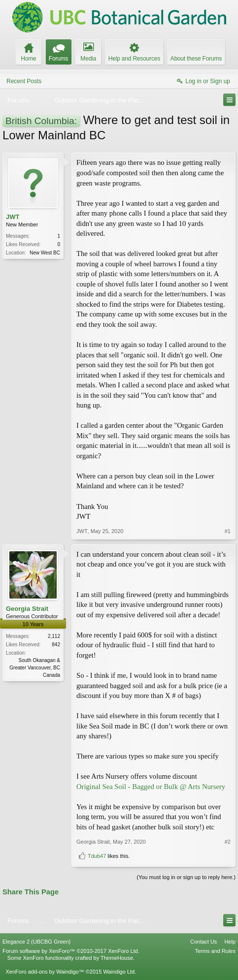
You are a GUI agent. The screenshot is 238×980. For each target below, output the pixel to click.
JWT (13, 217)
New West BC (45, 253)
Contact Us (204, 942)
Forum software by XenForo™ (71, 951)
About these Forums (196, 59)
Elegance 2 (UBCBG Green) (36, 942)
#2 (228, 842)
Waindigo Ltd (119, 972)
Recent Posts (24, 81)
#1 (228, 531)
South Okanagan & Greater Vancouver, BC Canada (35, 668)
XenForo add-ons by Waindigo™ (45, 972)
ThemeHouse (117, 958)
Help (230, 942)
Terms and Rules (215, 951)
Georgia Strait (27, 609)
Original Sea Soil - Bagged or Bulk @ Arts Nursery (151, 787)
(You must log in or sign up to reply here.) (186, 877)
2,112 (54, 636)
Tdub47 (97, 856)
